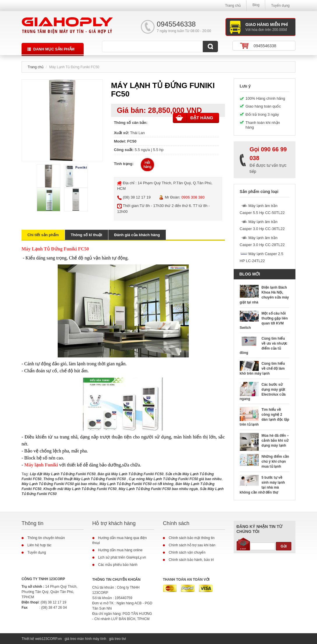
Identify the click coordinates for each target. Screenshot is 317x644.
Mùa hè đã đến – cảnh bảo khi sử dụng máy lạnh (275, 441)
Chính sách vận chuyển (187, 552)
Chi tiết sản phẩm (43, 235)
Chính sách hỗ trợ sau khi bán (192, 545)
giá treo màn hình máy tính (86, 639)
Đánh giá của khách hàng (137, 235)
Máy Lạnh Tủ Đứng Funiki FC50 (55, 249)
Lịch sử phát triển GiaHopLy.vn (122, 557)
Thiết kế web (32, 639)
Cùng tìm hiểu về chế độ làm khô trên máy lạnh (262, 368)
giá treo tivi (117, 639)
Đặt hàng (194, 118)
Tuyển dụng (280, 6)
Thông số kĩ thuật (87, 235)
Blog (256, 5)
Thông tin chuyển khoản (46, 538)
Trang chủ (233, 6)
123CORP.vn (52, 639)
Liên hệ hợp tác (39, 545)
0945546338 (265, 46)
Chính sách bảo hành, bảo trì (191, 560)
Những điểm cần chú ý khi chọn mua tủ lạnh (275, 461)
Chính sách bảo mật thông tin (192, 538)
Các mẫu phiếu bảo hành (118, 565)
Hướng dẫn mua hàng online (120, 550)
